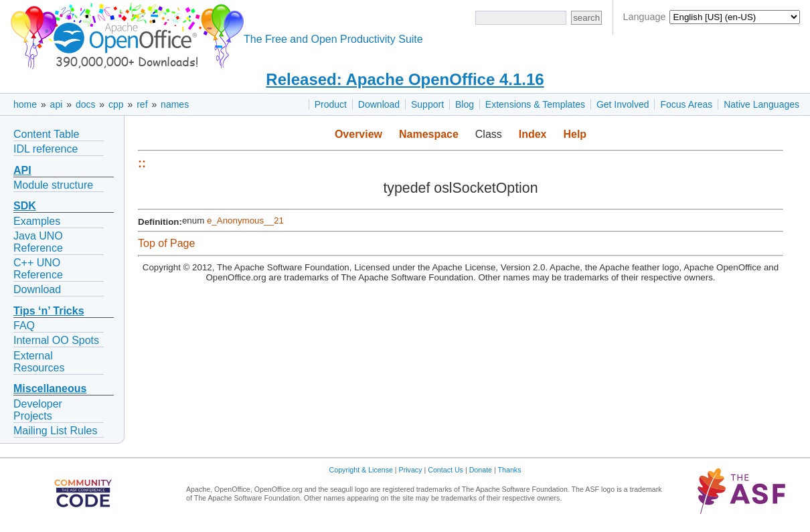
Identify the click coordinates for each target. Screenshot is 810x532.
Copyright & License (361, 470)
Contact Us (445, 470)
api (57, 104)
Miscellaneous (50, 388)
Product (331, 104)
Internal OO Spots (56, 340)
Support (427, 104)
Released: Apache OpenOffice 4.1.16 (405, 79)
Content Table (46, 134)
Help (575, 134)
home (25, 104)
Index (533, 134)
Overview (358, 134)
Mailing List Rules (55, 431)
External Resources (39, 362)
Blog (465, 104)
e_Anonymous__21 (245, 220)
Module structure (53, 185)
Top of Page (166, 243)
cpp (116, 104)
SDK (25, 206)
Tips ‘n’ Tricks (49, 311)
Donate (481, 470)
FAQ (24, 326)
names (175, 104)
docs (86, 104)
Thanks (510, 470)
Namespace (429, 134)
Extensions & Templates (535, 104)
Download (379, 104)
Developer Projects (38, 410)
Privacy (411, 470)
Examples (37, 221)
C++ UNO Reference (38, 269)
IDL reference (46, 149)
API (22, 170)
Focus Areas (686, 104)
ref (142, 104)
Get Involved (623, 104)
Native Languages (761, 104)
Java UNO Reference (38, 242)
